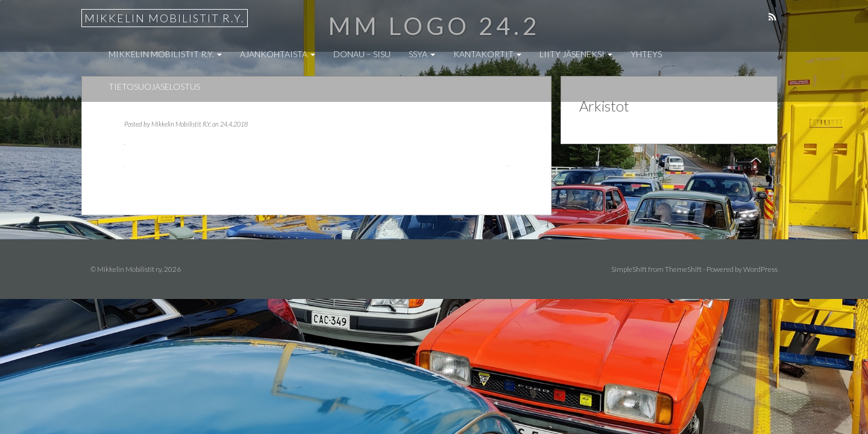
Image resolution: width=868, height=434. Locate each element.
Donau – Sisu (362, 54)
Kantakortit (487, 54)
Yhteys (646, 54)
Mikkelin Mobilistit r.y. (165, 18)
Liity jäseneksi (576, 54)
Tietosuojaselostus (154, 86)
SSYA (422, 54)
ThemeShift (683, 269)
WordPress (760, 269)
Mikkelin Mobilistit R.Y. (181, 124)
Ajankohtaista (278, 54)
